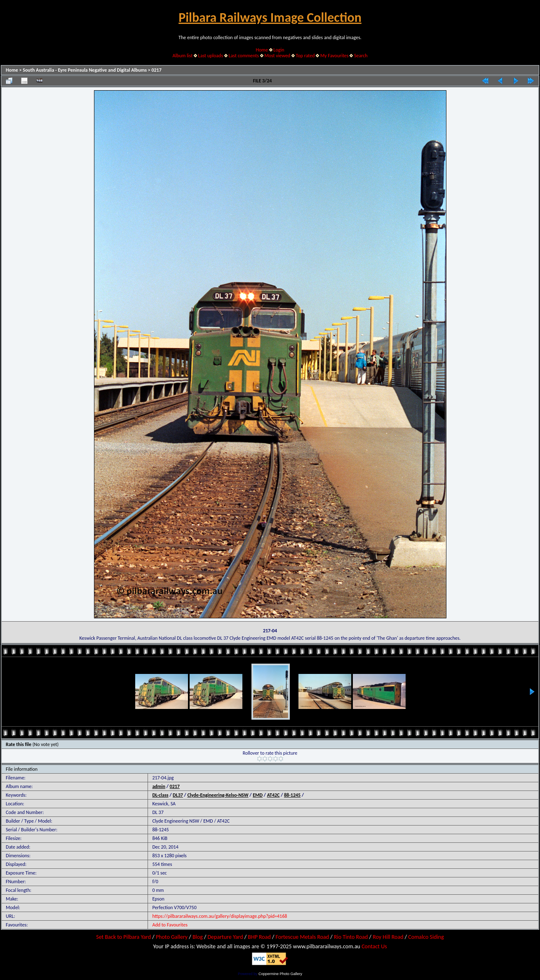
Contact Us (374, 946)
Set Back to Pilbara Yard (123, 937)
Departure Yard (225, 937)
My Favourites (335, 56)
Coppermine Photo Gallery (280, 974)
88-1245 (292, 795)
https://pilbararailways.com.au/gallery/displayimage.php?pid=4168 (220, 916)
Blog (198, 937)
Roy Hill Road (388, 937)
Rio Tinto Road (351, 937)
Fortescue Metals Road (303, 937)
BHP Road (259, 937)
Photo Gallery (172, 937)
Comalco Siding (426, 937)
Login (279, 50)
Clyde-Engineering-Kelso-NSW (218, 795)
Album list (182, 56)
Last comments (244, 56)
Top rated (305, 56)
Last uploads (211, 56)
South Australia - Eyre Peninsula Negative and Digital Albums (85, 70)
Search (361, 56)
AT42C (274, 795)
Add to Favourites (170, 925)
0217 (156, 70)
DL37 (178, 795)
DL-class (160, 795)
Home (262, 50)
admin (159, 786)
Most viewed (277, 56)
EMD (258, 795)
